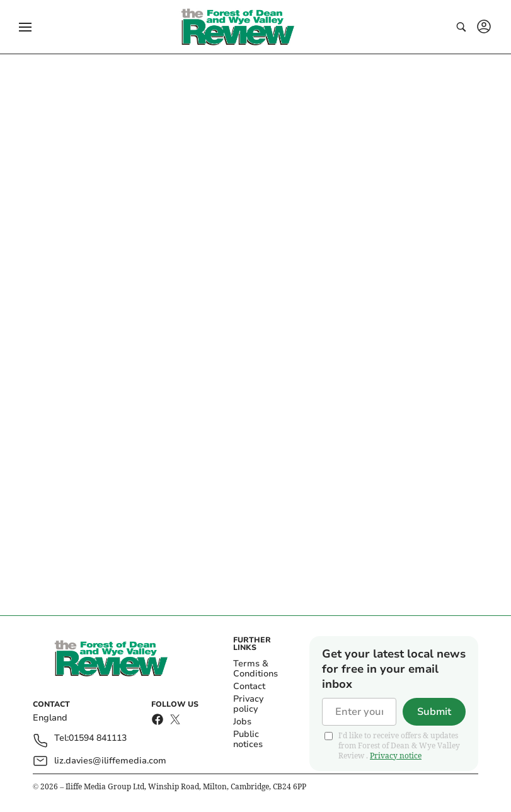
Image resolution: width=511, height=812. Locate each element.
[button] (25, 27)
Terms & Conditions (256, 669)
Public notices (248, 739)
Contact (249, 686)
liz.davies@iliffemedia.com (110, 761)
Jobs (242, 722)
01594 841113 (98, 739)
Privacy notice (396, 756)
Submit (434, 712)
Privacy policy (248, 704)
